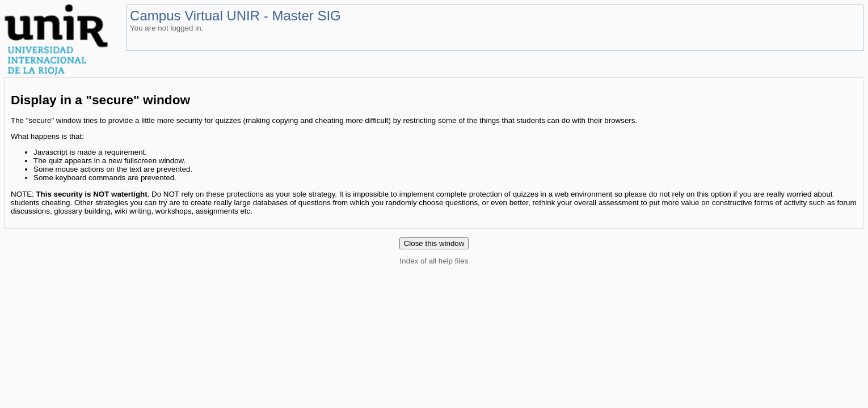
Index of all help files (434, 261)
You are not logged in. (167, 28)
